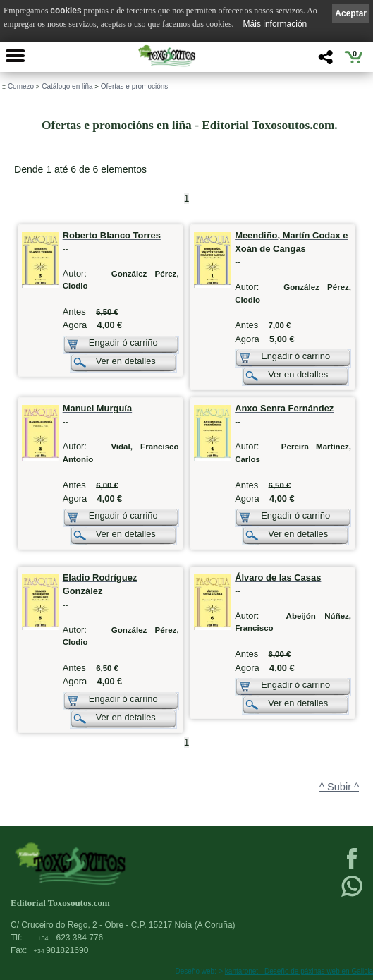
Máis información (275, 24)
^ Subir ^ (339, 787)
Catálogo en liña (67, 86)
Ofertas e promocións (135, 86)
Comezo (21, 86)
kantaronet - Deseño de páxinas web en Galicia (299, 971)
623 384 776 (70, 938)
